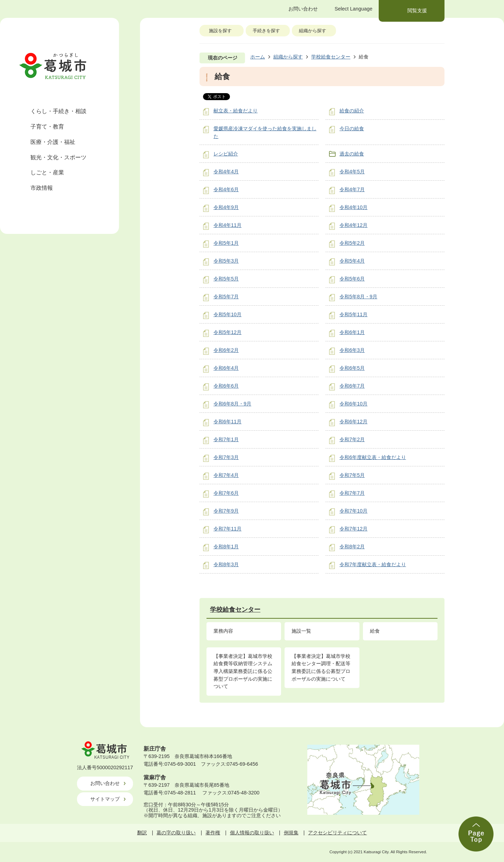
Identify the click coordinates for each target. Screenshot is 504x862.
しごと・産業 (47, 172)
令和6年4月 (226, 368)
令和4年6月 (226, 189)
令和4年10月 (353, 207)
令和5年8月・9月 (358, 297)
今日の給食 (352, 128)
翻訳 (142, 833)
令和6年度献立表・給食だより (373, 457)
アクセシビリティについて (337, 833)
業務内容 (223, 631)
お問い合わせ (105, 783)
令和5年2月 (352, 243)
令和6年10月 (353, 404)
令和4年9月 (226, 207)
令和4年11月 (227, 225)
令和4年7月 (352, 189)
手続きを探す (266, 31)
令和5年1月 (226, 243)
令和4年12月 (353, 225)
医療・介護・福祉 (53, 142)
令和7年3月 (226, 457)
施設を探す (220, 31)
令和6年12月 (353, 422)
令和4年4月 (226, 172)
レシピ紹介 (226, 154)
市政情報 (42, 188)
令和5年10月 (227, 314)
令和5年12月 (227, 332)
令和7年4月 (226, 475)
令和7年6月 (226, 493)
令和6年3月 (352, 350)
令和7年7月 (352, 493)
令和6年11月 (227, 422)
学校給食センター (331, 57)
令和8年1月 (226, 547)
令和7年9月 (226, 511)
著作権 (213, 833)
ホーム (258, 57)
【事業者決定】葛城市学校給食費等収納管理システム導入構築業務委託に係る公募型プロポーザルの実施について (243, 671)
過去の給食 (352, 154)
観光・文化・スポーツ (58, 157)
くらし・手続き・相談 (58, 111)
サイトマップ (105, 799)
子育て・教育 (47, 127)
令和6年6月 (226, 386)
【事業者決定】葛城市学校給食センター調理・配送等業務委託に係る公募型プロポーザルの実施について (321, 668)
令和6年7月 (352, 386)
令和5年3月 (226, 261)
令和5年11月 (353, 314)
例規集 (291, 833)
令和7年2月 (352, 439)
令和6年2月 (226, 350)
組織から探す (313, 31)
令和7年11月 (227, 529)
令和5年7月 (226, 297)
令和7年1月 (226, 439)
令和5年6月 (352, 279)
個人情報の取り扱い (252, 833)
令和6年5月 (352, 368)
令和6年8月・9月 (232, 404)
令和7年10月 (353, 511)
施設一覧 (301, 631)
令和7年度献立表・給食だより (373, 564)
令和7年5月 (352, 475)
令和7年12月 (353, 529)
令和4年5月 (352, 172)
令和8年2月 (352, 547)
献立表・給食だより (236, 111)
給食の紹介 (352, 111)
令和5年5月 (226, 279)
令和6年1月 (352, 332)
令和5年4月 (352, 261)
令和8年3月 (226, 564)
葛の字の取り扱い (176, 833)
